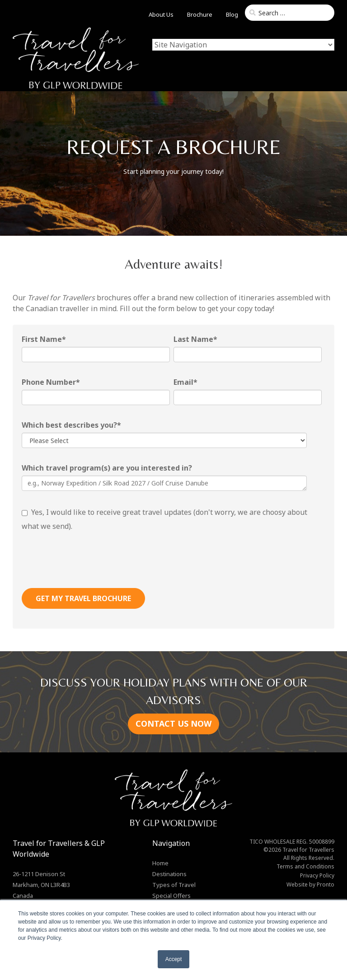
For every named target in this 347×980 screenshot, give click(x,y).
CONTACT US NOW (173, 723)
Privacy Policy (317, 875)
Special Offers (171, 896)
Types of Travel (174, 885)
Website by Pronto (310, 884)
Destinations (169, 874)
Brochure (200, 14)
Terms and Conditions (305, 866)
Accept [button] (174, 959)
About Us (161, 14)
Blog (232, 14)
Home (160, 863)
